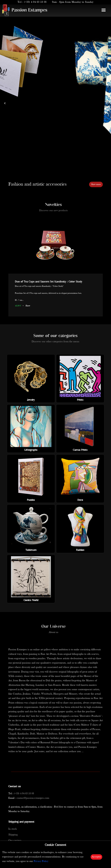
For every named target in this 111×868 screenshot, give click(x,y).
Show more (96, 184)
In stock (13, 829)
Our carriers (15, 841)
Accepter (96, 857)
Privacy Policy (41, 861)
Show (28, 306)
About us (54, 632)
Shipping (13, 835)
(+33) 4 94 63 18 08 (35, 2)
